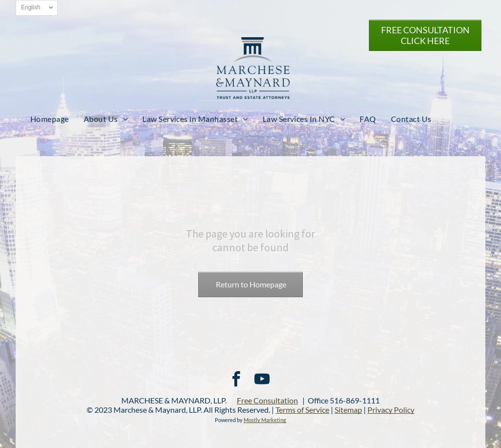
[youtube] (262, 381)
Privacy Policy (391, 410)
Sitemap (348, 410)
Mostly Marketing (265, 420)
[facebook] (236, 381)
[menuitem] (50, 119)
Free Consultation (267, 400)
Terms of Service (302, 410)
